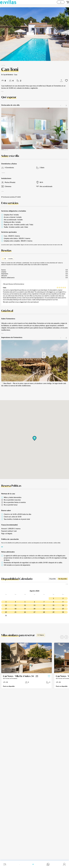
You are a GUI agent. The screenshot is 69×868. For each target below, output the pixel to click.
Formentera (13, 65)
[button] (66, 34)
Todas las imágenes (62, 58)
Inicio (3, 65)
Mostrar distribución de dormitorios (15, 178)
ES (58, 4)
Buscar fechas (6, 558)
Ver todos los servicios (10, 199)
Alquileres (7, 65)
